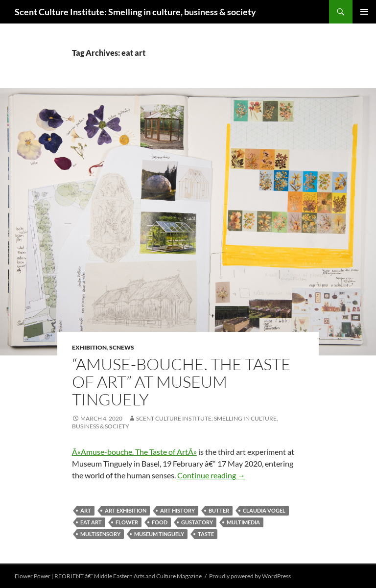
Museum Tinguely (159, 534)
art (86, 510)
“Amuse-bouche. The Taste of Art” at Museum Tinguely (181, 382)
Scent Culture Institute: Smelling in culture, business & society (135, 12)
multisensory (100, 534)
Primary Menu (364, 12)
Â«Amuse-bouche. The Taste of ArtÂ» (134, 452)
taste (206, 534)
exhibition (89, 347)
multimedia (243, 522)
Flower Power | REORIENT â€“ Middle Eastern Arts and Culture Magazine (108, 576)
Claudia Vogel (264, 510)
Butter (219, 510)
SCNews (122, 347)
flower (127, 522)
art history (177, 510)
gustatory (197, 522)
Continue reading (211, 475)
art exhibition (126, 510)
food (160, 522)
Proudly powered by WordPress (250, 576)
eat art (91, 522)
